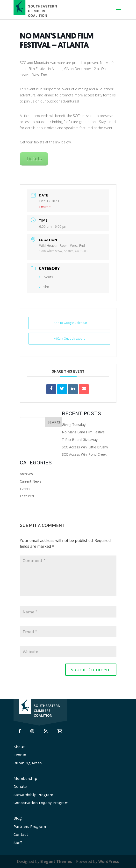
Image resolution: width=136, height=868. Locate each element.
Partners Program (30, 826)
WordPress (109, 861)
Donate (20, 786)
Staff (18, 843)
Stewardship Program (33, 795)
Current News (31, 481)
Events (46, 277)
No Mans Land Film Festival (84, 432)
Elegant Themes (56, 861)
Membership (25, 778)
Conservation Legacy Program (41, 803)
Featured (27, 496)
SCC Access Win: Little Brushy (85, 447)
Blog (18, 818)
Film (44, 287)
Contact (21, 834)
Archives (26, 474)
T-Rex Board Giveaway (80, 440)
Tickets (34, 159)
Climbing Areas (28, 763)
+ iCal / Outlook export (69, 339)
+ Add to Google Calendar (69, 323)
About (19, 747)
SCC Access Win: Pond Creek (84, 454)
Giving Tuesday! (74, 425)
